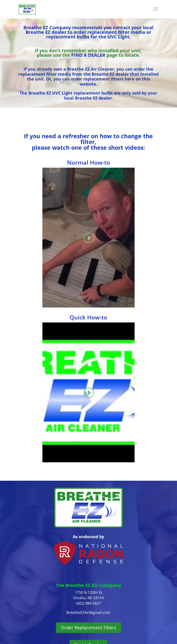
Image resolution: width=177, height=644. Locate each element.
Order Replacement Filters (88, 605)
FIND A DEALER (88, 55)
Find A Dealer (88, 622)
